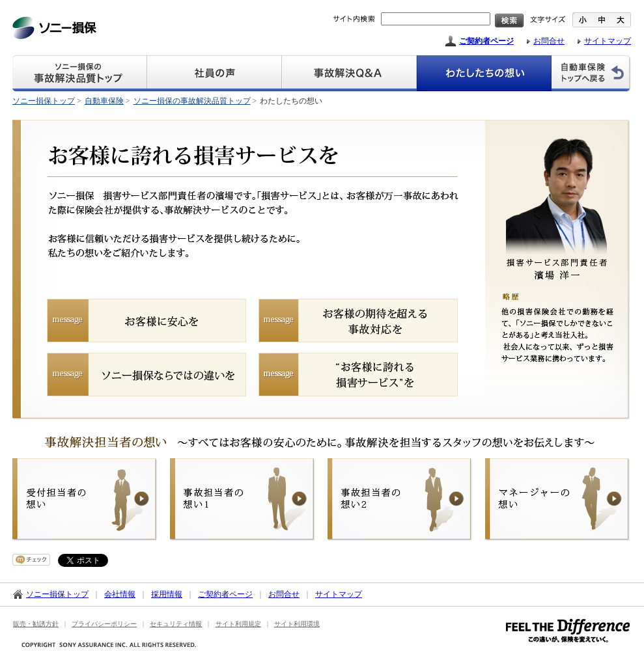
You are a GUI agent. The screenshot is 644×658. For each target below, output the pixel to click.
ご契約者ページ (486, 41)
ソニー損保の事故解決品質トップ (192, 101)
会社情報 (120, 594)
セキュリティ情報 (176, 624)
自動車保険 (104, 101)
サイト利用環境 (297, 624)
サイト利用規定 (238, 624)
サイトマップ (608, 41)
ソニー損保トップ (44, 101)
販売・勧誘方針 (36, 624)
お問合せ (549, 41)
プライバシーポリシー (104, 624)
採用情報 (167, 594)
